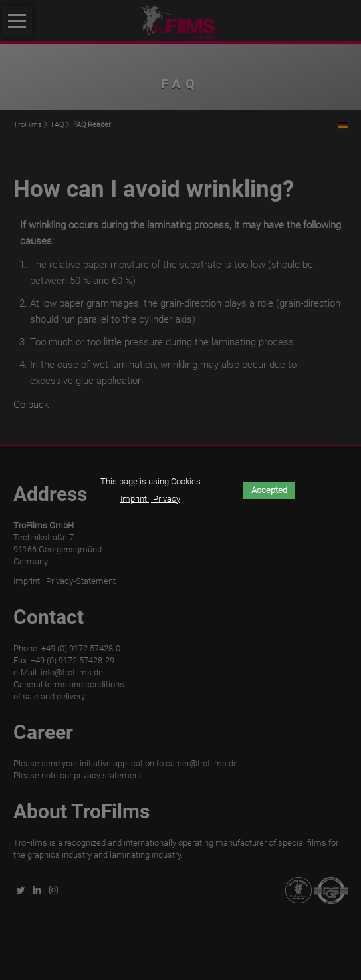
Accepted (269, 490)
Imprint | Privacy (150, 499)
